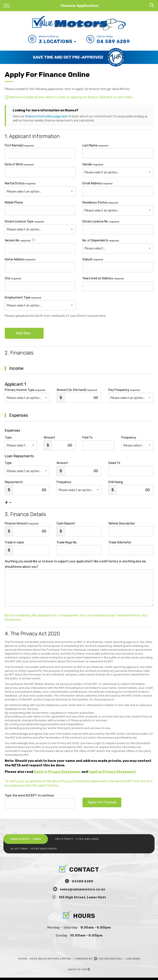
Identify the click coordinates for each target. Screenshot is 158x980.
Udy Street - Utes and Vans (83, 840)
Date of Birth (19, 164)
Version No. (20, 240)
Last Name (95, 145)
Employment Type (40, 303)
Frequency (129, 438)
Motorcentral (108, 961)
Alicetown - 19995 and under (36, 851)
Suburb (93, 259)
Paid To (88, 438)
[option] (79, 57)
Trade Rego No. (67, 543)
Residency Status (100, 203)
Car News (133, 961)
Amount (49, 438)
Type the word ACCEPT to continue (29, 796)
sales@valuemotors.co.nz (82, 891)
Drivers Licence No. (101, 222)
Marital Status (20, 183)
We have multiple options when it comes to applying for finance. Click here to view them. (69, 97)
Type (8, 438)
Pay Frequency (124, 391)
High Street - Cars (28, 840)
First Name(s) (19, 145)
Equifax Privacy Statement (112, 773)
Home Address (20, 259)
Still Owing (116, 483)
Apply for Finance (102, 804)
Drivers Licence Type (24, 222)
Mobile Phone (14, 203)
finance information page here (46, 116)
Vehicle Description (122, 524)
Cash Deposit (66, 524)
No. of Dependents (101, 240)
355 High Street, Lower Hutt (82, 899)
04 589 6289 (113, 41)
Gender (93, 164)
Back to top (79, 972)
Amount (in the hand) (77, 391)
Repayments (14, 483)
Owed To (114, 464)
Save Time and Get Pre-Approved (68, 57)
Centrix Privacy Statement (57, 773)
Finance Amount (22, 524)
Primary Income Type (25, 391)
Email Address (97, 183)
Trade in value (14, 543)
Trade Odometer (120, 543)
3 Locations (56, 41)
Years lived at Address (103, 278)
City (13, 278)
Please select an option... (24, 192)
